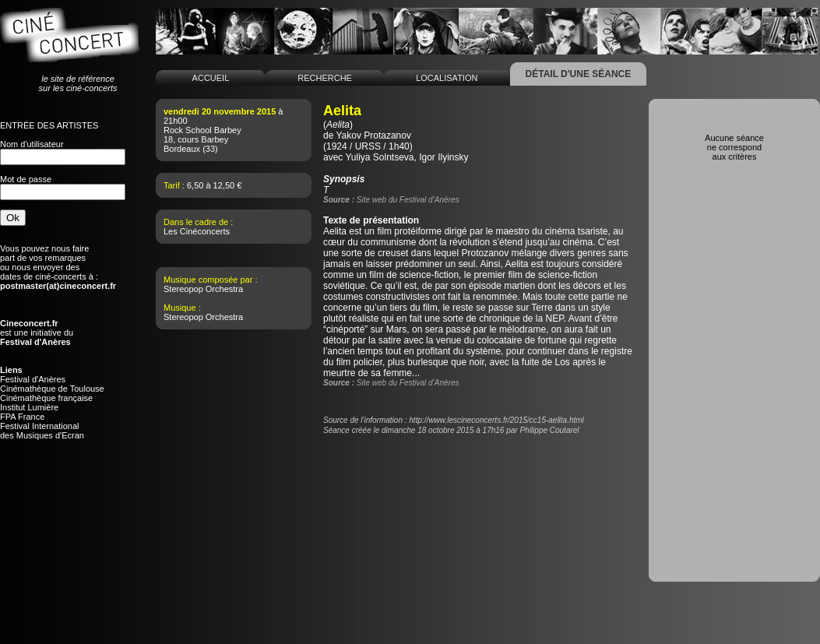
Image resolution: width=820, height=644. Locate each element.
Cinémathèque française (46, 398)
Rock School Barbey (202, 130)
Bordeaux (182, 149)
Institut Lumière (29, 407)
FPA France (22, 417)
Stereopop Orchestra (203, 289)
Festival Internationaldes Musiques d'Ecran (42, 431)
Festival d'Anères (33, 379)
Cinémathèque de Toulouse (52, 389)
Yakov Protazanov (373, 135)
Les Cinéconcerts (197, 231)
